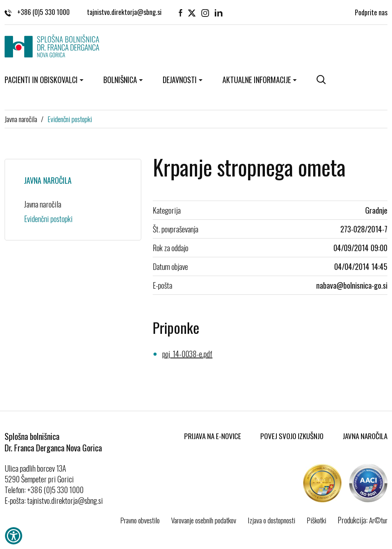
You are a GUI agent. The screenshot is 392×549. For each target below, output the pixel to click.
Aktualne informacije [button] (257, 80)
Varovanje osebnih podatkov (204, 520)
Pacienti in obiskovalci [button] (41, 80)
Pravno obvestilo (140, 520)
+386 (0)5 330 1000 (37, 11)
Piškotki (316, 520)
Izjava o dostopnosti (271, 520)
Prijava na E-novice (213, 436)
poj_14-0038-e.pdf (187, 354)
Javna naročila (21, 119)
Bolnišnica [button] (120, 80)
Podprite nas (371, 11)
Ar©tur (378, 520)
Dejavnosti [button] (180, 80)
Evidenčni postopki (70, 119)
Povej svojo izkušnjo (292, 436)
